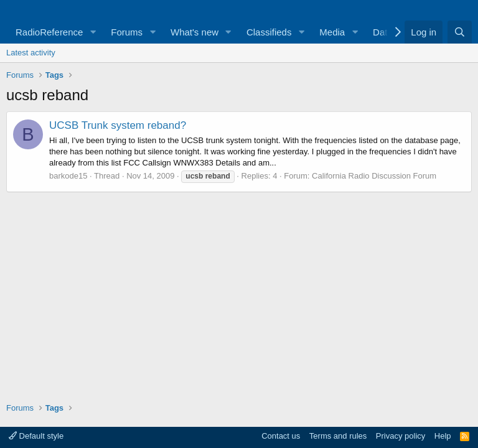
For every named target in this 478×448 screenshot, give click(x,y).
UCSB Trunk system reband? (118, 125)
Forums (127, 32)
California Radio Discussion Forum (374, 176)
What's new (194, 32)
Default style (36, 436)
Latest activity (31, 53)
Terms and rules (338, 436)
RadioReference (49, 32)
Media (332, 32)
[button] (93, 32)
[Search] (460, 32)
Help (443, 436)
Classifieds (269, 32)
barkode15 (68, 176)
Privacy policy (401, 436)
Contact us (281, 436)
